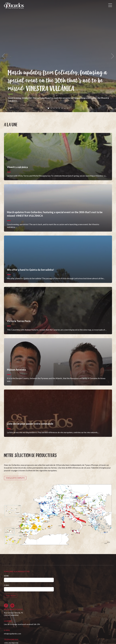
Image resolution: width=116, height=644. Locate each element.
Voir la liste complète (15, 478)
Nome (6, 576)
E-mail (7, 585)
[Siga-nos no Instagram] (12, 606)
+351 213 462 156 (11, 643)
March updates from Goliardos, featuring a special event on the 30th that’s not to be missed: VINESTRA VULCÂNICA (58, 81)
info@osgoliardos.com (13, 634)
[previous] (4, 56)
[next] (112, 56)
